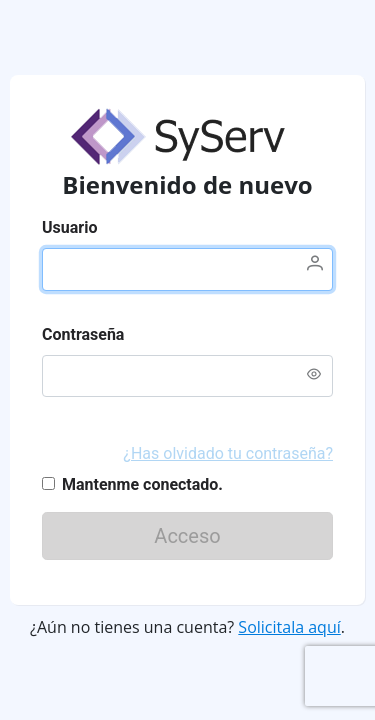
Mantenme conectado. (142, 484)
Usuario (69, 227)
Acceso (224, 536)
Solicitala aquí (289, 627)
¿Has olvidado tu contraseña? (228, 453)
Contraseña (83, 334)
